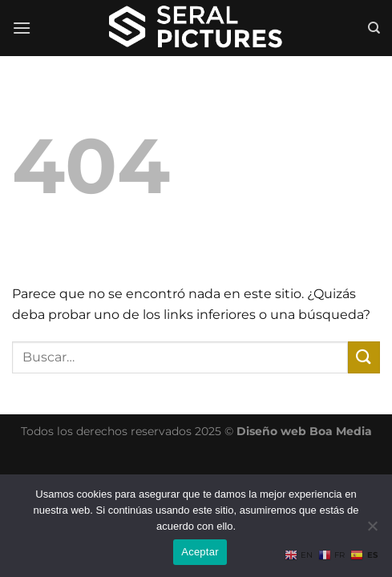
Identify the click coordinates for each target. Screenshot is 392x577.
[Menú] (22, 28)
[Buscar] (374, 28)
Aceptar (200, 552)
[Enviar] (364, 357)
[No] (372, 531)
